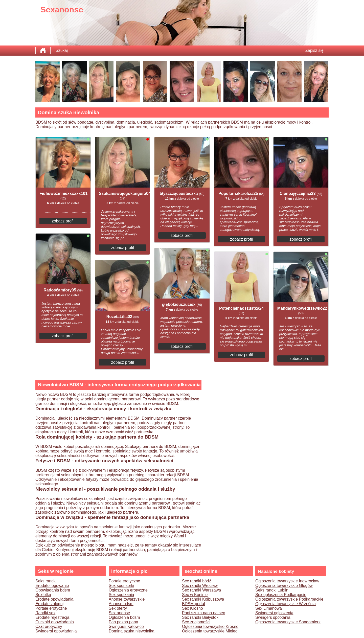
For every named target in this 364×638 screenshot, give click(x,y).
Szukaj (62, 50)
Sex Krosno (192, 608)
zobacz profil (63, 221)
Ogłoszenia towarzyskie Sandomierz (288, 622)
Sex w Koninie (195, 595)
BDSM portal (194, 604)
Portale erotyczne (51, 608)
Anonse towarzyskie (127, 599)
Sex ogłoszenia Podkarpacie (281, 595)
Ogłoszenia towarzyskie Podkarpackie (289, 599)
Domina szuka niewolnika (132, 631)
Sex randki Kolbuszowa (203, 599)
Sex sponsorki (121, 586)
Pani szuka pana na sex (203, 613)
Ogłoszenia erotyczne (128, 590)
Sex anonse (119, 613)
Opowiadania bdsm (53, 590)
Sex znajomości (196, 622)
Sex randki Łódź (197, 581)
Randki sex (45, 613)
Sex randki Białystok (200, 617)
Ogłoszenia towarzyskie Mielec (210, 631)
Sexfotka (43, 595)
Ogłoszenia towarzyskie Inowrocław (287, 581)
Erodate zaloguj (49, 604)
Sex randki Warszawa (201, 590)
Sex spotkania (121, 595)
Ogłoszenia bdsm (124, 617)
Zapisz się (314, 50)
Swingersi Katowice (126, 626)
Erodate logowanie (52, 586)
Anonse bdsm (121, 604)
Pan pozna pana (123, 622)
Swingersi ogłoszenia (274, 613)
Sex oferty (118, 608)
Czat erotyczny (49, 626)
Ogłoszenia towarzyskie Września (286, 604)
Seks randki (46, 581)
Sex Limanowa (269, 608)
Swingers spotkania (273, 617)
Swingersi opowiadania (56, 631)
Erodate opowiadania (54, 599)
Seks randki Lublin (272, 590)
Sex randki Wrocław (200, 586)
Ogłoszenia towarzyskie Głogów (284, 586)
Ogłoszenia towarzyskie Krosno (210, 626)
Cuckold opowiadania (55, 622)
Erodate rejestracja (52, 617)
